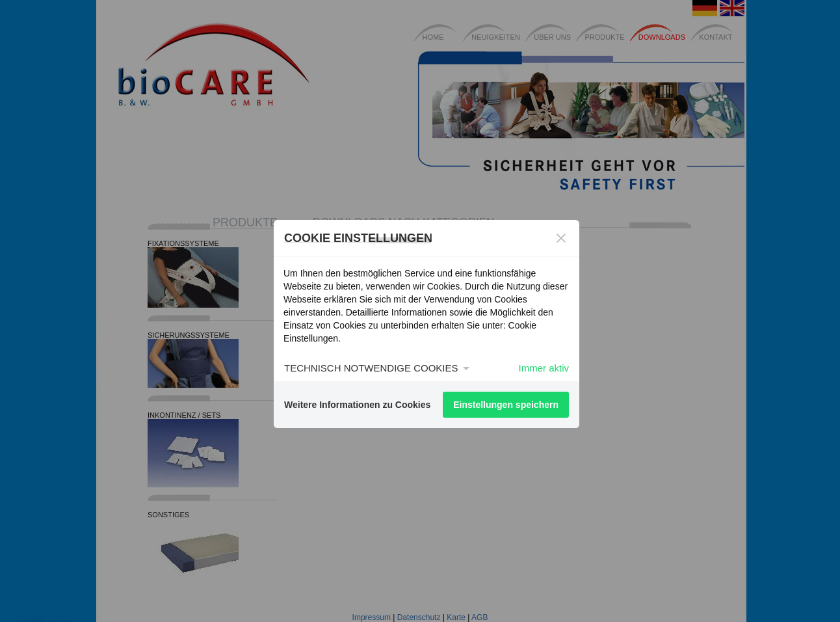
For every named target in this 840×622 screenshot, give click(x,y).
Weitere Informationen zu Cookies (357, 405)
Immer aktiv (544, 368)
